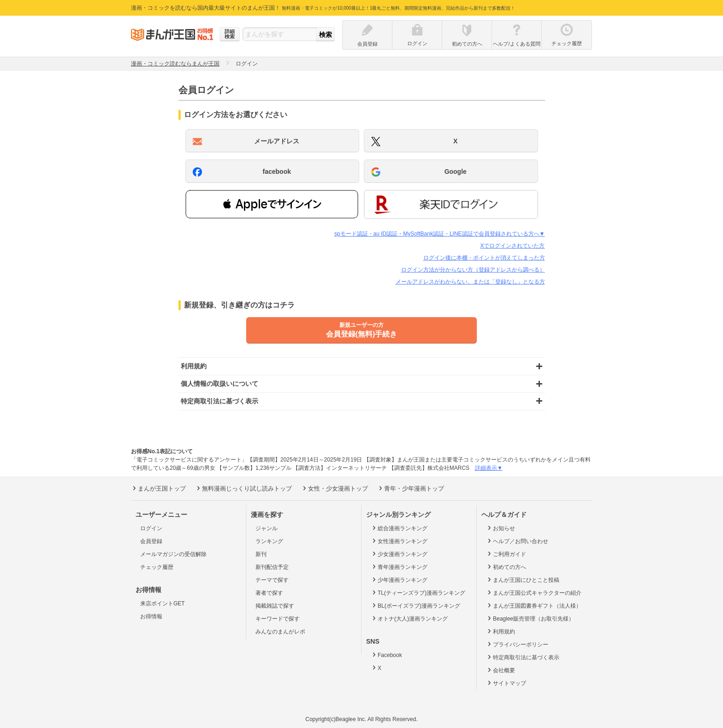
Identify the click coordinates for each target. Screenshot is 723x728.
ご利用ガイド (506, 554)
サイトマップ (506, 683)
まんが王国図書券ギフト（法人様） (534, 605)
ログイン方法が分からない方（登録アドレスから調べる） (473, 270)
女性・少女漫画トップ (335, 488)
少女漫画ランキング (399, 554)
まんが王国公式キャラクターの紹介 (534, 592)
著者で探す (269, 593)
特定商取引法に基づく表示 (523, 657)
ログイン (151, 528)
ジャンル (267, 528)
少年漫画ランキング (399, 580)
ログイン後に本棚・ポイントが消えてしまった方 (484, 258)
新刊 (261, 554)
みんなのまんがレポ (280, 632)
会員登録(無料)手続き (361, 330)
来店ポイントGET (163, 604)
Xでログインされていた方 (512, 246)
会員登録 (151, 541)
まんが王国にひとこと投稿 (523, 580)
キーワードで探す (278, 619)
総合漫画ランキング (399, 528)
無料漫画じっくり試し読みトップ (243, 488)
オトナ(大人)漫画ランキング (409, 618)
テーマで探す (272, 580)
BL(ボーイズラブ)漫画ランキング (415, 605)
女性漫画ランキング (399, 541)
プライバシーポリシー (517, 644)
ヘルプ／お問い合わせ (517, 541)
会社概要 (501, 670)
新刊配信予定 (272, 567)
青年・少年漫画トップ (411, 488)
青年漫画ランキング (399, 567)
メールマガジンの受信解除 (173, 554)
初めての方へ (506, 567)
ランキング (269, 541)
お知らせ (501, 528)
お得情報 (151, 616)
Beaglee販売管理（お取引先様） (530, 618)
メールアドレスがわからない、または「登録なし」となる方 (470, 282)
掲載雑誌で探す (275, 606)
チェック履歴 (157, 567)
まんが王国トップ (158, 488)
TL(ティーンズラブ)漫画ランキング (418, 592)
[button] (272, 204)
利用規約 (501, 631)
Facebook (386, 655)
